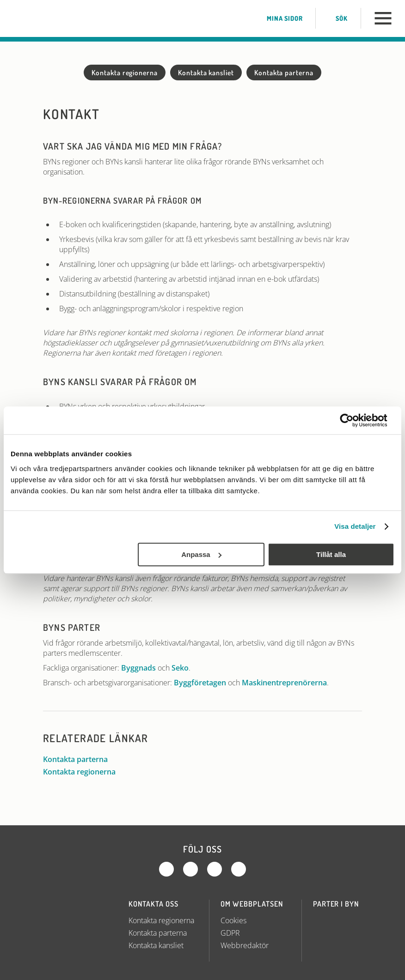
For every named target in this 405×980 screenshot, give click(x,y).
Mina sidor (278, 18)
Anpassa (201, 554)
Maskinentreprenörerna (284, 683)
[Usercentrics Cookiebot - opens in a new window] (354, 420)
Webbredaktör (245, 945)
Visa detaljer (355, 526)
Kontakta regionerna (125, 73)
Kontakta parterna (284, 73)
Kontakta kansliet (206, 73)
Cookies (233, 920)
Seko (180, 668)
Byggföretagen (200, 683)
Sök (335, 18)
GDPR (230, 933)
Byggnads (138, 668)
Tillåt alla (331, 554)
